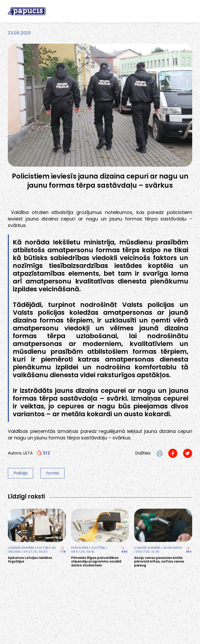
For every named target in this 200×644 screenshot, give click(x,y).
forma (52, 473)
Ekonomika (173, 548)
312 (43, 453)
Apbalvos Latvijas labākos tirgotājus (30, 560)
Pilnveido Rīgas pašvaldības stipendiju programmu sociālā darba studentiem (96, 562)
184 (189, 550)
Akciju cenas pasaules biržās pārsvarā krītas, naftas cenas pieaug (159, 562)
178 (63, 550)
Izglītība (98, 548)
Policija (20, 473)
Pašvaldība (80, 548)
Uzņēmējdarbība (21, 548)
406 (124, 550)
